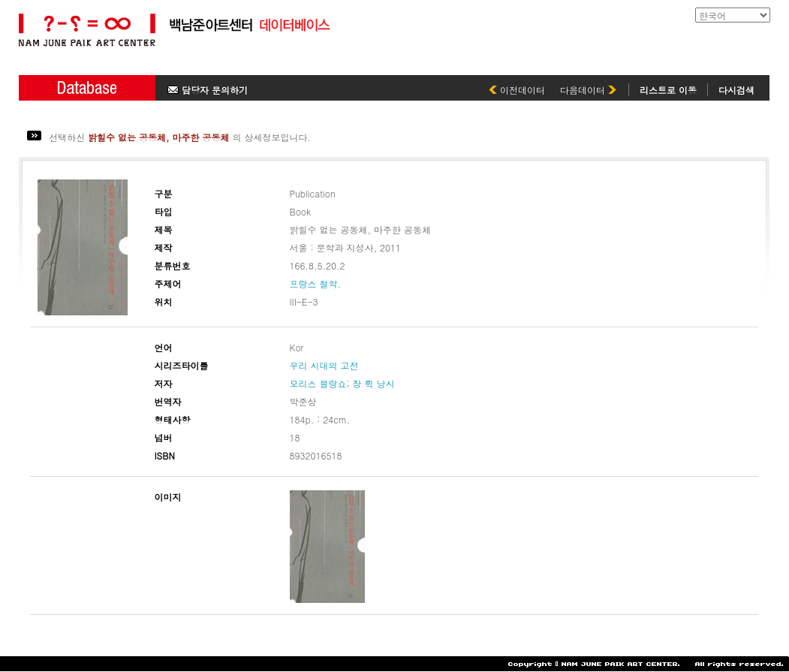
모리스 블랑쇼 (318, 383)
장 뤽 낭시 (374, 383)
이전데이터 (517, 90)
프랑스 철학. (316, 283)
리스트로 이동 (668, 90)
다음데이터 (588, 90)
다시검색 (736, 90)
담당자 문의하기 (208, 90)
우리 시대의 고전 (324, 365)
